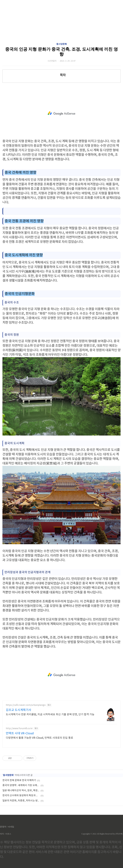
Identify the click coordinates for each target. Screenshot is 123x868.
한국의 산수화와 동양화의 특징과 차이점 (21, 796)
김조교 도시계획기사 (19, 710)
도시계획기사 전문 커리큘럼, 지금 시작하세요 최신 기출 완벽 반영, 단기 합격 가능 (50, 714)
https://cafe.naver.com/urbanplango (26, 705)
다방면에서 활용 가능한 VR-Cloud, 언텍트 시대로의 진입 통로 (39, 738)
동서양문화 (62, 44)
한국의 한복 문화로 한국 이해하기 (19, 780)
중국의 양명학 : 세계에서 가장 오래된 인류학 (21, 785)
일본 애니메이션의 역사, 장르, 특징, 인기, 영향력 (21, 791)
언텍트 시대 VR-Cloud (20, 733)
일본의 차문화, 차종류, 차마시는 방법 (21, 801)
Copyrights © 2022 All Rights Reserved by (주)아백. (102, 834)
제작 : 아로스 (6, 834)
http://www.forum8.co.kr (19, 729)
